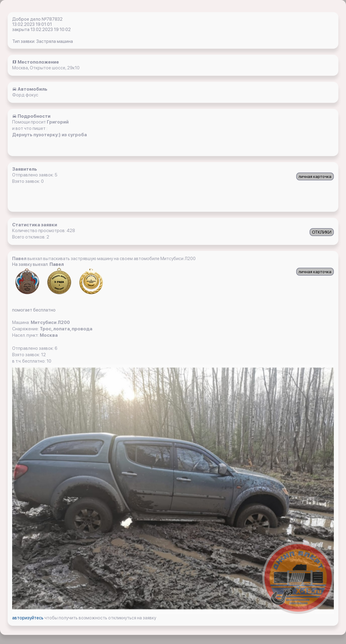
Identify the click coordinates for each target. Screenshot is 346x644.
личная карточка (315, 176)
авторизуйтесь (28, 618)
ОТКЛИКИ (322, 232)
